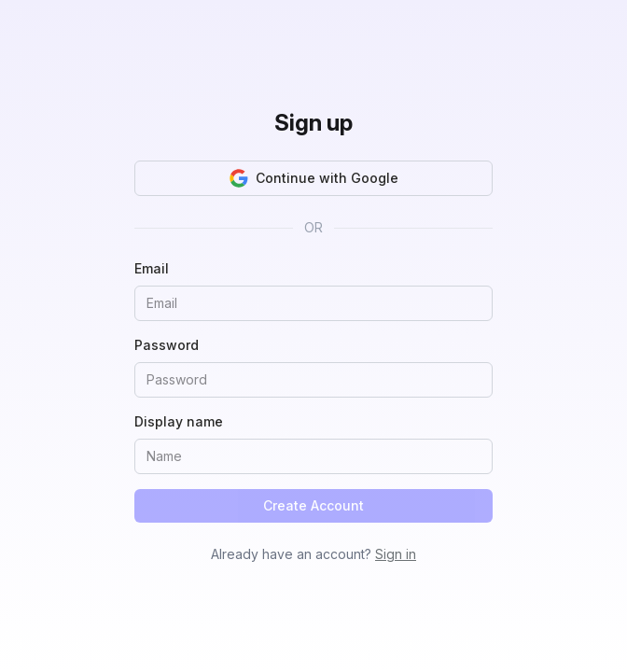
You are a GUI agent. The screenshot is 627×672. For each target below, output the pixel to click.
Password (167, 345)
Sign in (396, 554)
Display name (179, 421)
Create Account (313, 505)
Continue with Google (314, 178)
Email (152, 268)
